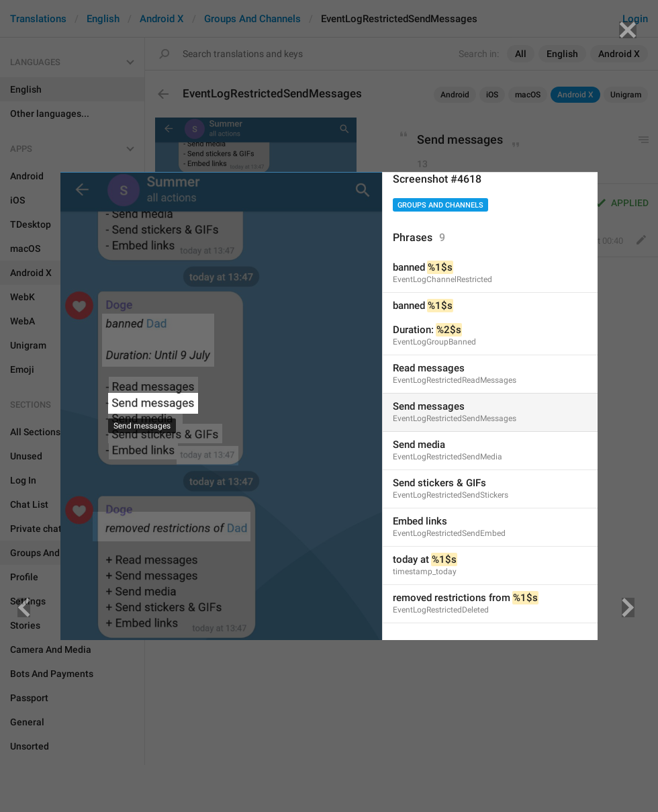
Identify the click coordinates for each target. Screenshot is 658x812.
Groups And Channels (440, 205)
